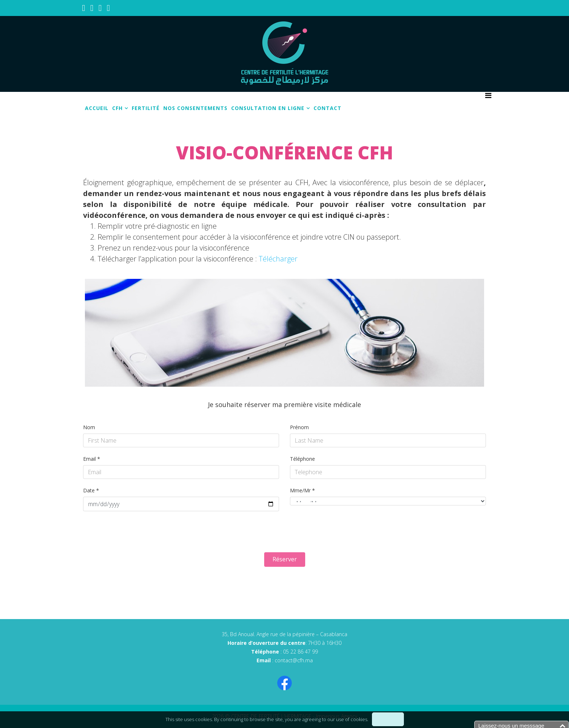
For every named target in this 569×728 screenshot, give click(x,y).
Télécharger (278, 259)
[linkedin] (100, 7)
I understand (388, 719)
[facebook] (84, 7)
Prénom (299, 427)
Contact (328, 108)
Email (92, 459)
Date (91, 490)
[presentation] (138, 533)
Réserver (285, 559)
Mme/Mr (302, 490)
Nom (89, 427)
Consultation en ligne (268, 108)
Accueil (97, 108)
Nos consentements (195, 108)
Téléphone (302, 459)
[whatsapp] (108, 7)
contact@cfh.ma (294, 660)
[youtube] (92, 7)
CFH (117, 108)
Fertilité (146, 108)
